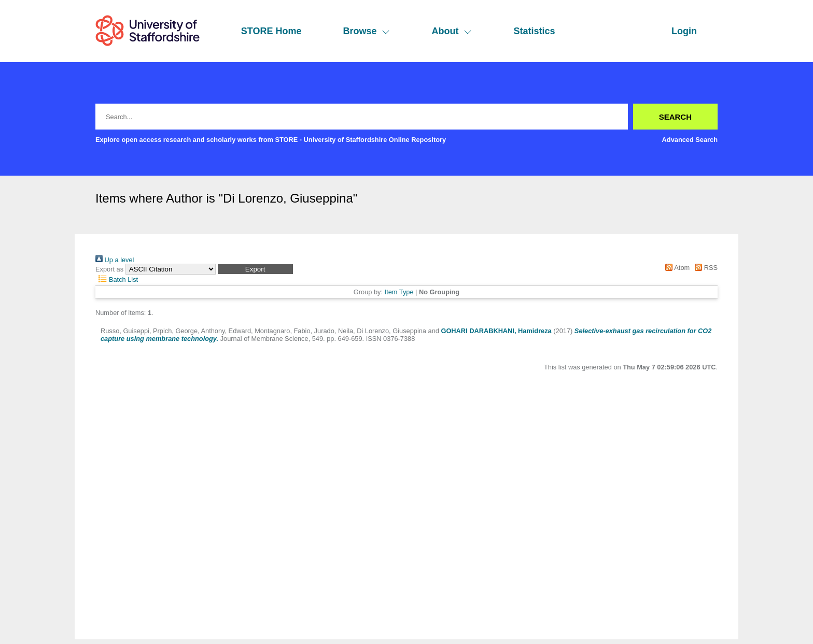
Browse (366, 31)
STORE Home (271, 31)
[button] (255, 269)
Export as (109, 269)
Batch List (117, 280)
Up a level (115, 260)
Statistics (534, 31)
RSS (705, 268)
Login (684, 31)
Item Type (399, 292)
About (452, 31)
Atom (676, 268)
